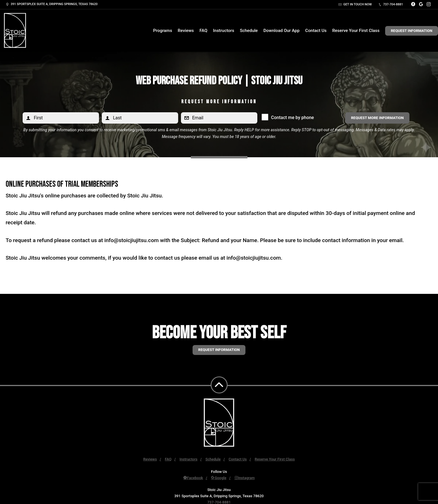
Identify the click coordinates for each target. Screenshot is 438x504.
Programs (162, 31)
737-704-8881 (391, 4)
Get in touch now (355, 4)
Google (219, 478)
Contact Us (316, 31)
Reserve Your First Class (356, 31)
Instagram (245, 478)
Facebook (193, 478)
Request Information (412, 31)
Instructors (224, 31)
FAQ (203, 31)
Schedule (249, 31)
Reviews (186, 31)
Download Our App (282, 31)
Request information (219, 350)
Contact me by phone (291, 118)
